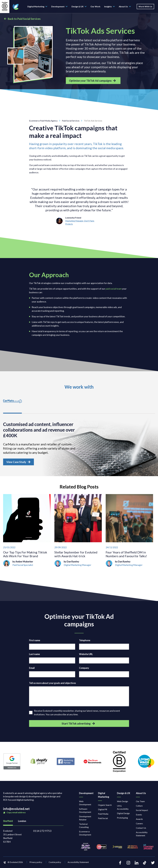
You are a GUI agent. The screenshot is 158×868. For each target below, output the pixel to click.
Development (59, 6)
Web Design (122, 802)
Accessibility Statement (142, 835)
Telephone (85, 641)
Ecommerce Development (85, 834)
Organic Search (105, 806)
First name (35, 641)
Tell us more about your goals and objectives (53, 684)
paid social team (114, 289)
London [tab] (22, 822)
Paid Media (103, 815)
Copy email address (14, 813)
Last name (34, 655)
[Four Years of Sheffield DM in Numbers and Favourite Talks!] (129, 531)
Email (32, 669)
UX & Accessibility (123, 808)
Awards (139, 820)
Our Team (140, 802)
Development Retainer (85, 819)
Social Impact (142, 811)
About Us (125, 6)
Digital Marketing (37, 6)
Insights (110, 6)
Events (139, 815)
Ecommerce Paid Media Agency (46, 121)
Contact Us (141, 829)
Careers (139, 824)
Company (84, 669)
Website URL (86, 655)
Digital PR (103, 810)
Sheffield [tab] (8, 822)
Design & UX (79, 6)
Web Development (85, 804)
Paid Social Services (73, 121)
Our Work (95, 6)
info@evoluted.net (16, 809)
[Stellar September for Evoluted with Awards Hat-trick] (78, 531)
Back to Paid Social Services (22, 19)
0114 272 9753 (42, 832)
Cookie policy (55, 863)
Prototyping (122, 818)
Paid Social (103, 819)
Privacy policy (36, 863)
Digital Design (123, 814)
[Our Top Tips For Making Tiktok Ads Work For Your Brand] (27, 531)
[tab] (13, 404)
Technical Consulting (84, 826)
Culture (139, 806)
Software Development (85, 811)
